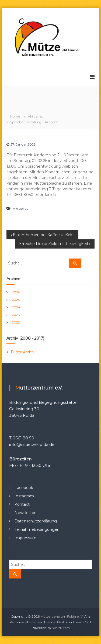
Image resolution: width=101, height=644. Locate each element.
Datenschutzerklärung (36, 521)
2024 (16, 307)
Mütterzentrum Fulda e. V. (62, 616)
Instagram (24, 496)
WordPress (61, 628)
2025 (16, 300)
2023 (16, 315)
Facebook (24, 488)
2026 (16, 292)
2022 (16, 322)
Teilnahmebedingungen (37, 529)
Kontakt (22, 504)
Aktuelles (35, 116)
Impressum (25, 538)
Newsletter (25, 513)
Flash (61, 622)
